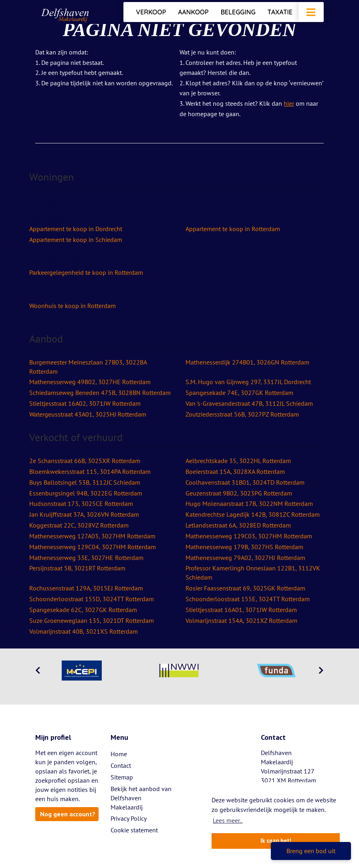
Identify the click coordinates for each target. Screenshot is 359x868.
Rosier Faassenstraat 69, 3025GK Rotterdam (245, 588)
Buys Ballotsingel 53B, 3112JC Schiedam (85, 482)
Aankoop (193, 12)
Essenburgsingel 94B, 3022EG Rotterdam (86, 493)
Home (119, 754)
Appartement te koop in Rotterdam (233, 229)
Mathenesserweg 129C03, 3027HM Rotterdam (249, 536)
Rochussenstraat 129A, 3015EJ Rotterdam (86, 588)
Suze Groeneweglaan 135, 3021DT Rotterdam (92, 620)
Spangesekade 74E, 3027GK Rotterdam (239, 393)
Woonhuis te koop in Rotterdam (73, 306)
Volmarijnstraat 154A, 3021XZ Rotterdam (241, 620)
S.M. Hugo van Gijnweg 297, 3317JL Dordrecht (248, 382)
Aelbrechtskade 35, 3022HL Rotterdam (238, 461)
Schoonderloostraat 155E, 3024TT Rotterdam (248, 599)
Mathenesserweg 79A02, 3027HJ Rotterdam (245, 558)
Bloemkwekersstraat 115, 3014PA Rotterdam (90, 471)
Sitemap (122, 777)
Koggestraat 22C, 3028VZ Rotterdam (79, 525)
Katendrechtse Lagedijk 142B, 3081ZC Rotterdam (253, 514)
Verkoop (151, 12)
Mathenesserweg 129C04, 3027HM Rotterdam (93, 547)
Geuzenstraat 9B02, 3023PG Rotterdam (239, 493)
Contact (121, 765)
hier (289, 103)
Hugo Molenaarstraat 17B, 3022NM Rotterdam (249, 503)
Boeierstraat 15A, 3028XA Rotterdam (235, 471)
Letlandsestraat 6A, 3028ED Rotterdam (238, 525)
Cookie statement (134, 830)
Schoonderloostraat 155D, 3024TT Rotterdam (92, 599)
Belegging (238, 12)
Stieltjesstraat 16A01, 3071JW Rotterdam (241, 610)
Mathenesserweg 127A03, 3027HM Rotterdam (92, 536)
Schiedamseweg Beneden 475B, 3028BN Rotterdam (100, 393)
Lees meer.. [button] (228, 820)
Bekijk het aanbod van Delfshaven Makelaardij (141, 798)
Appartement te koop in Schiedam (76, 240)
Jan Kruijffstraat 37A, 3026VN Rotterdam (84, 514)
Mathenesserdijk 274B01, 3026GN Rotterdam (247, 362)
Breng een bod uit (311, 851)
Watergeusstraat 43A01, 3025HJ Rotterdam (88, 414)
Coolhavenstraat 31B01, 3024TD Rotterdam (245, 482)
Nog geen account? (68, 814)
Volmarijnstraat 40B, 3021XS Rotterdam (84, 631)
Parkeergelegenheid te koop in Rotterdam (86, 272)
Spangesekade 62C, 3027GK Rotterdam (83, 610)
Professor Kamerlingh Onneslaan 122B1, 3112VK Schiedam (253, 573)
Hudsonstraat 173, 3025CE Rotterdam (81, 503)
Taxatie (280, 12)
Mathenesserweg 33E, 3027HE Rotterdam (86, 558)
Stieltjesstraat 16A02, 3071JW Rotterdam (85, 403)
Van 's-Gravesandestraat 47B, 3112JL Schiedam (249, 403)
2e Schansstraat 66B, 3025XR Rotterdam (85, 461)
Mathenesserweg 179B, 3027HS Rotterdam (244, 547)
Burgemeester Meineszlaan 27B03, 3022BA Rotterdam (88, 367)
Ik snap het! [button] (276, 841)
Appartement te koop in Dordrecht (76, 229)
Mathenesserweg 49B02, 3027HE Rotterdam (90, 382)
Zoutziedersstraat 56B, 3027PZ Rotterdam (242, 414)
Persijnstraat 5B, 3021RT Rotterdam (77, 568)
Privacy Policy (129, 818)
